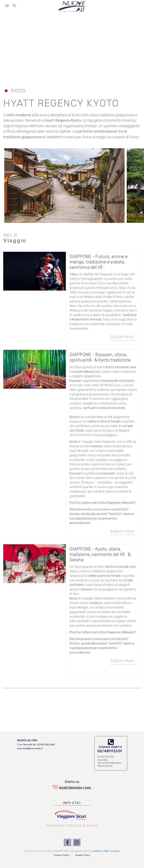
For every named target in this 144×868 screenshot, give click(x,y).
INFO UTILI (72, 803)
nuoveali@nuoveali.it (30, 748)
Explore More (123, 338)
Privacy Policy (62, 855)
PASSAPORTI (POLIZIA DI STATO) (72, 826)
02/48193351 (110, 751)
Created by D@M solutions (105, 851)
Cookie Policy (83, 855)
